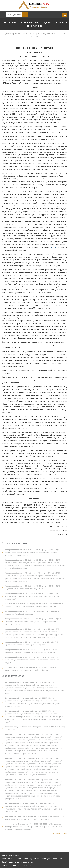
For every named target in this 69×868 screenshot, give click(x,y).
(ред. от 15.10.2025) (35, 729)
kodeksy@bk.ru (28, 862)
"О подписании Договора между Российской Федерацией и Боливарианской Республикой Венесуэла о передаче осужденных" (33, 828)
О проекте (15, 865)
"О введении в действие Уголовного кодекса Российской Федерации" (32, 652)
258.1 (55, 247)
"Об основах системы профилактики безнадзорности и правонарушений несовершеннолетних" (33, 623)
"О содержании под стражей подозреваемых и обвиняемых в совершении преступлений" (32, 597)
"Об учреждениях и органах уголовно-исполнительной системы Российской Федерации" (34, 606)
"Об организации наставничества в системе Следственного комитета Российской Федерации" (34, 819)
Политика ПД (26, 865)
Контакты (5, 865)
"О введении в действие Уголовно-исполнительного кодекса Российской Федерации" (32, 661)
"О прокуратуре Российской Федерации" (32, 614)
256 (51, 247)
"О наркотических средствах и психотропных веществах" (31, 645)
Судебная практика (12, 34)
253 (40, 247)
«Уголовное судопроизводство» (50, 858)
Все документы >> (59, 835)
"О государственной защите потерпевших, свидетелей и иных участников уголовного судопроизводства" (32, 554)
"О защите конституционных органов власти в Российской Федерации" (30, 670)
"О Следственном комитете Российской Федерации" (32, 589)
